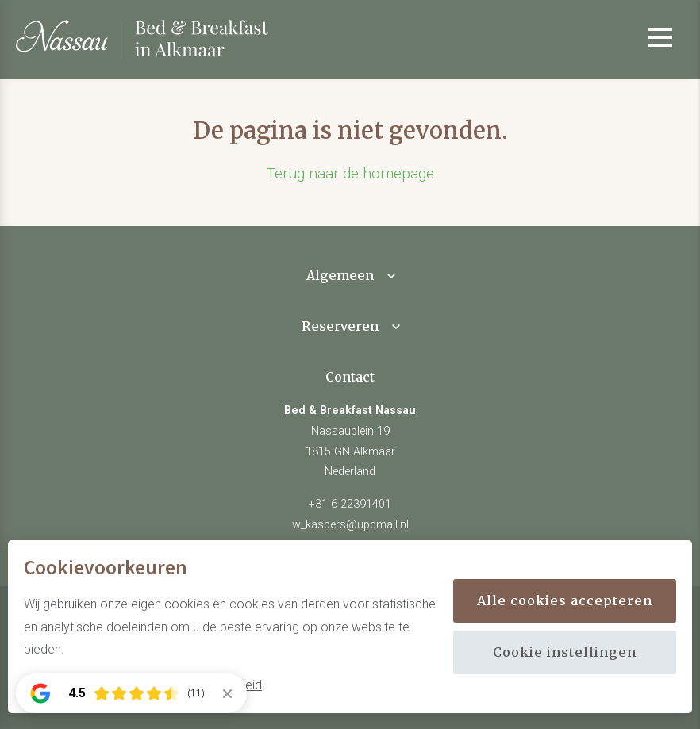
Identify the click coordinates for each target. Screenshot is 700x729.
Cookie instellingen (565, 652)
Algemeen (340, 275)
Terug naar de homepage (350, 173)
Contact (350, 377)
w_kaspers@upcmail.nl (350, 525)
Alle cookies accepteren (565, 600)
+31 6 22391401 (350, 504)
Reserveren (340, 326)
